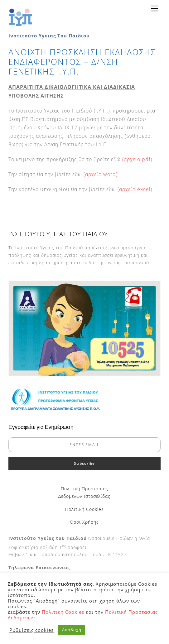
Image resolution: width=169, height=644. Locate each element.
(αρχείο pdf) (137, 159)
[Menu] (154, 8)
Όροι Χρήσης (84, 522)
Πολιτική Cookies (84, 509)
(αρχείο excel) (135, 189)
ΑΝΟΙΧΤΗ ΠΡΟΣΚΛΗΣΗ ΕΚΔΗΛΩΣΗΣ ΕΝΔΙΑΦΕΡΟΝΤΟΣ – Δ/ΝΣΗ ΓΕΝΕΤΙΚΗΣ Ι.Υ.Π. (82, 62)
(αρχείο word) (101, 174)
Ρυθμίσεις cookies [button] (31, 630)
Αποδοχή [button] (72, 630)
